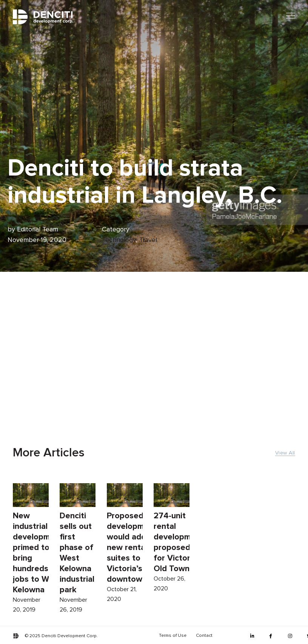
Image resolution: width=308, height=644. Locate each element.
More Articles (49, 453)
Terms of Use (173, 636)
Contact (204, 636)
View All (285, 453)
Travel (148, 240)
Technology (119, 240)
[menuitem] (173, 636)
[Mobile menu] (291, 16)
